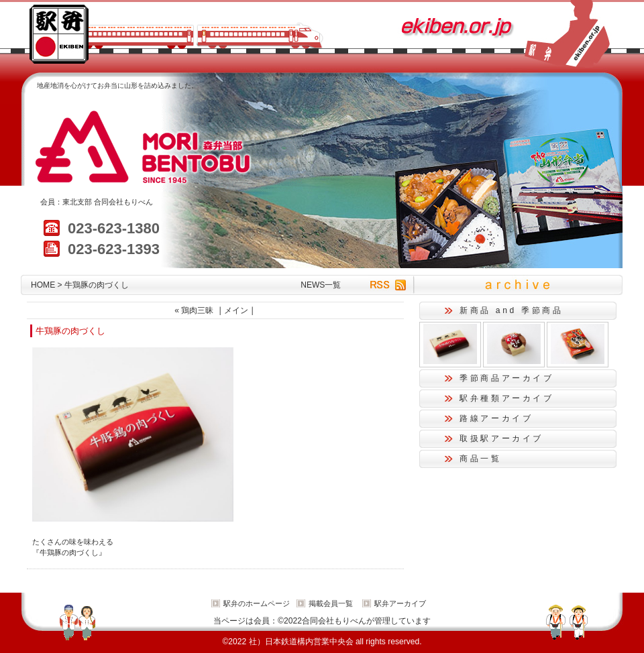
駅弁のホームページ (257, 603)
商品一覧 (481, 459)
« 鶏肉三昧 (194, 310)
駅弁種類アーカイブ (507, 398)
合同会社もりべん (123, 202)
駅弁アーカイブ (400, 603)
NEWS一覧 (321, 285)
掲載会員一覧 (331, 603)
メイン (236, 310)
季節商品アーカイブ (507, 378)
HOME (43, 285)
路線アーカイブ (496, 418)
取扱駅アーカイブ (501, 438)
